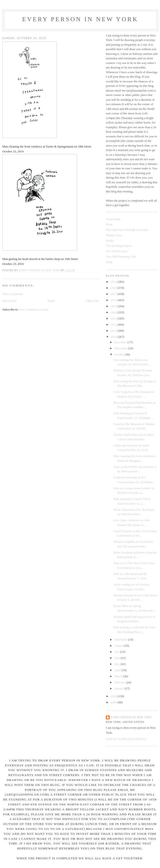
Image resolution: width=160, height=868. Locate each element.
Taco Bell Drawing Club (121, 257)
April (118, 670)
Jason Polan (113, 219)
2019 (114, 282)
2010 (114, 337)
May (118, 664)
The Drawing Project (119, 246)
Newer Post (9, 301)
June (118, 658)
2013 (114, 318)
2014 (114, 312)
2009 (114, 696)
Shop (109, 262)
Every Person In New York (80, 19)
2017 (114, 294)
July (117, 652)
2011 (114, 331)
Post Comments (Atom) (34, 309)
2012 (114, 325)
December (121, 342)
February (120, 682)
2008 (114, 702)
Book (109, 224)
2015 (114, 306)
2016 (114, 300)
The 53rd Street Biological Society (127, 230)
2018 (114, 288)
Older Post (92, 301)
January (120, 688)
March (119, 676)
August (119, 646)
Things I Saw (114, 235)
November (121, 348)
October (120, 354)
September (121, 639)
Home (51, 301)
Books (110, 241)
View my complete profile (126, 739)
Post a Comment (12, 294)
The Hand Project (117, 251)
